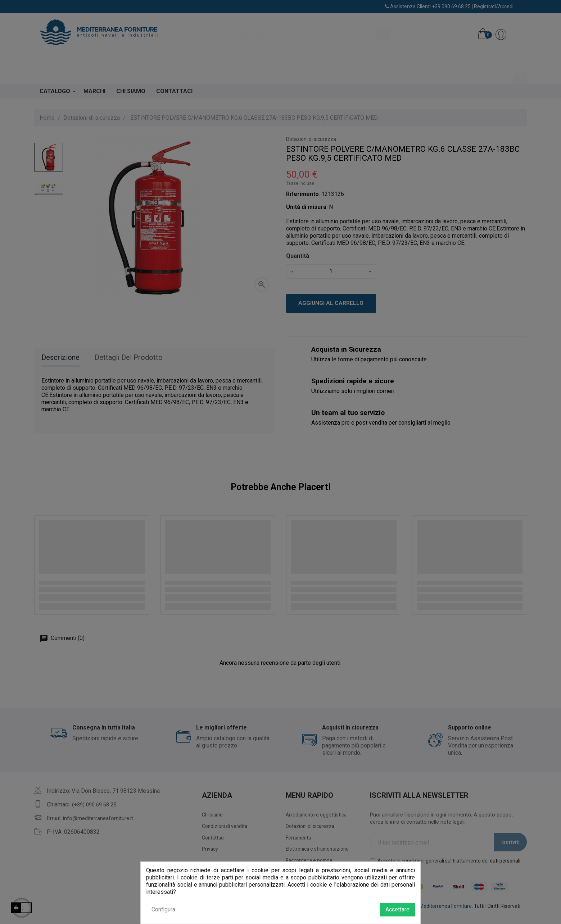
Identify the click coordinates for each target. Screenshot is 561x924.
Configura (163, 909)
